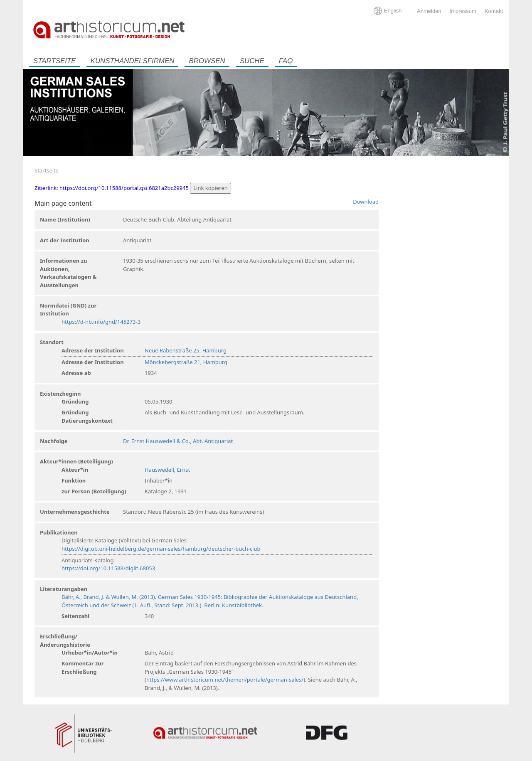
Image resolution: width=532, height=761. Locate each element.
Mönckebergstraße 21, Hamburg (186, 362)
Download (366, 202)
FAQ (286, 61)
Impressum (463, 11)
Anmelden (429, 11)
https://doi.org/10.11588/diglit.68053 (108, 568)
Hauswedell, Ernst (167, 470)
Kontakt (494, 11)
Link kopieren (211, 188)
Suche (252, 61)
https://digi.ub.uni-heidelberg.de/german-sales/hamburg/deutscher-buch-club (161, 549)
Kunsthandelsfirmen (133, 61)
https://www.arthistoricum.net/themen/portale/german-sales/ (225, 680)
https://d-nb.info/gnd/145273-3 (101, 322)
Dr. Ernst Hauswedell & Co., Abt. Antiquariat (178, 441)
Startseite (55, 61)
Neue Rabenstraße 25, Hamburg (186, 350)
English (393, 11)
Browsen (207, 61)
